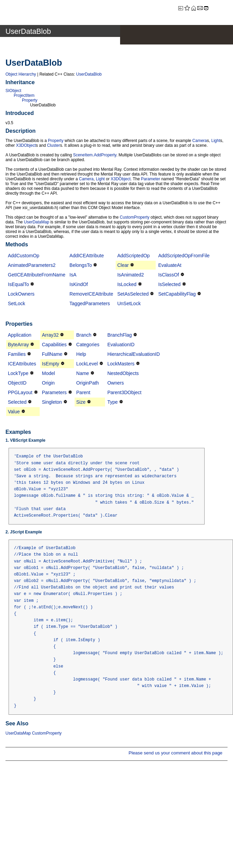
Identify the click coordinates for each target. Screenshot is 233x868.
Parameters (54, 392)
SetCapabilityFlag (177, 294)
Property (30, 100)
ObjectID (17, 383)
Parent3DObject (125, 392)
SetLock (17, 303)
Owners (116, 383)
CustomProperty (135, 217)
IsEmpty (51, 364)
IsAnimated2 (131, 275)
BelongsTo (81, 265)
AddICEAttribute (87, 256)
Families (17, 354)
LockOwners (21, 294)
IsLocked (127, 284)
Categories (88, 345)
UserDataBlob (89, 74)
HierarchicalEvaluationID (134, 354)
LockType (18, 373)
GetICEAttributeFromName (37, 275)
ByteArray (18, 345)
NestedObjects (123, 373)
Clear (123, 265)
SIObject (13, 91)
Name (83, 373)
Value (14, 412)
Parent (83, 392)
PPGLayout (20, 392)
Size (81, 402)
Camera (200, 141)
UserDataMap (37, 222)
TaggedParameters (90, 303)
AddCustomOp (24, 256)
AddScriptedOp (134, 256)
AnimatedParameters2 (32, 265)
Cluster (53, 145)
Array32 (50, 335)
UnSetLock (129, 303)
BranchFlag (120, 335)
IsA (73, 275)
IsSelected (169, 284)
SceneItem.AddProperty (95, 155)
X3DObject (26, 145)
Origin (48, 383)
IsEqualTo (18, 284)
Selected (17, 402)
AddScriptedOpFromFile (184, 256)
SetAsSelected (133, 294)
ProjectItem (24, 95)
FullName (52, 354)
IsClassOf (169, 275)
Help (81, 354)
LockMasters (121, 364)
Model (49, 373)
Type (113, 402)
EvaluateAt (170, 265)
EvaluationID (121, 345)
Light (216, 141)
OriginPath (88, 383)
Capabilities (54, 345)
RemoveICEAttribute (91, 294)
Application (20, 335)
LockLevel (87, 364)
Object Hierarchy (21, 74)
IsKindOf (79, 284)
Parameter (151, 179)
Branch (84, 335)
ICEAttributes (22, 364)
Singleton (52, 402)
